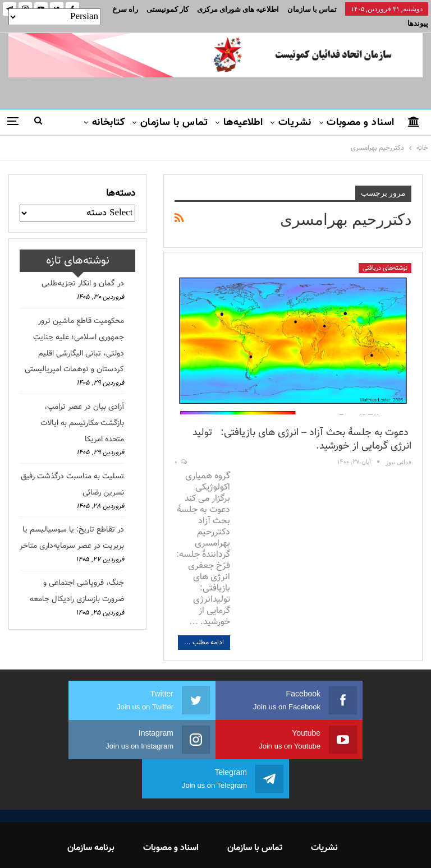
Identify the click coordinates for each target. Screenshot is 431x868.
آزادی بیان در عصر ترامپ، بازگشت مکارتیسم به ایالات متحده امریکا (82, 410)
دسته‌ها (121, 180)
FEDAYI (191, 845)
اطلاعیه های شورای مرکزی (238, 9)
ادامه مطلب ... (204, 629)
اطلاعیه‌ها (243, 109)
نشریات (295, 109)
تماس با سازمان (312, 9)
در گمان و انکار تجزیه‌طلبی (83, 270)
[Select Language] (55, 17)
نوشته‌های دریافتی (385, 255)
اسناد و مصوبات (360, 109)
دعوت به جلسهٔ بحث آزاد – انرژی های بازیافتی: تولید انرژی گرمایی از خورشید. (302, 426)
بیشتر (177, 9)
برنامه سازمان (91, 795)
